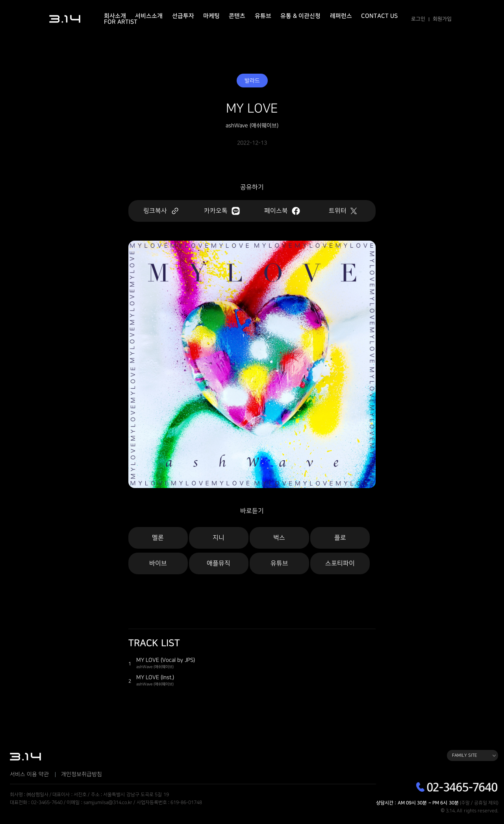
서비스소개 (149, 16)
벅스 (279, 538)
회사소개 (115, 16)
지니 (219, 538)
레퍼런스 (341, 16)
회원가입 (442, 19)
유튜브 (263, 16)
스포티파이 (340, 563)
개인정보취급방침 (82, 774)
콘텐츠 (237, 16)
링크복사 (161, 211)
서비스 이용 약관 (29, 774)
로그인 (418, 19)
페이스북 (282, 211)
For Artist (121, 22)
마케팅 (211, 16)
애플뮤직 (219, 563)
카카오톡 (222, 211)
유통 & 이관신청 (300, 16)
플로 (340, 538)
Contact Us (379, 16)
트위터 (343, 211)
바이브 (158, 563)
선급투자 (183, 16)
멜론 (158, 538)
